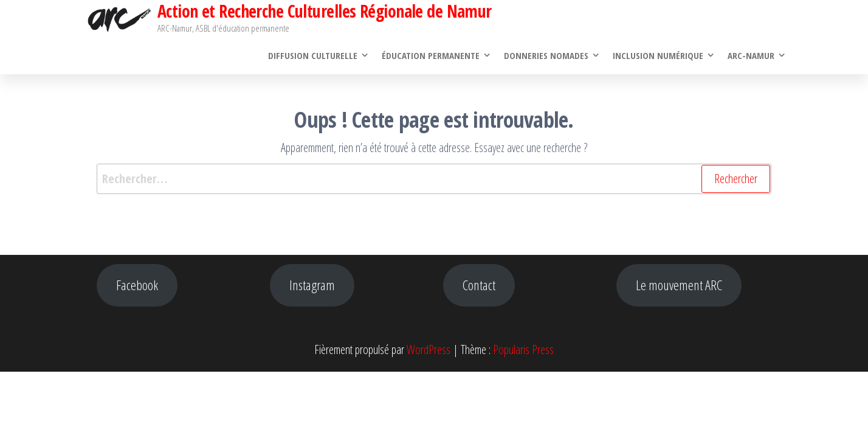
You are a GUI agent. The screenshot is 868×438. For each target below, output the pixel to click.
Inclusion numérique (658, 55)
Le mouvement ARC (679, 285)
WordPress (429, 349)
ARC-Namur (751, 55)
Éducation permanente (431, 55)
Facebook (137, 285)
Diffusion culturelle (313, 55)
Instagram (312, 285)
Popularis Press (523, 349)
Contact (479, 285)
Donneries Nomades (546, 55)
